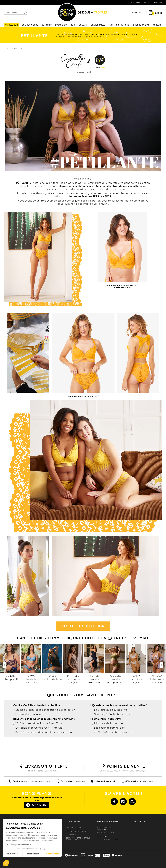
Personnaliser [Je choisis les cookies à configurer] (32, 854)
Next (162, 665)
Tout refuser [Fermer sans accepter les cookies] (13, 854)
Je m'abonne (39, 805)
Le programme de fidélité (77, 831)
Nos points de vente (105, 833)
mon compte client (74, 828)
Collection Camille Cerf (107, 840)
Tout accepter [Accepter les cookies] (52, 854)
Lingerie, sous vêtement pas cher (18, 3)
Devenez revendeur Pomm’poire (105, 829)
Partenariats (102, 836)
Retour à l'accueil (13, 48)
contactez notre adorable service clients (78, 839)
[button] (6, 863)
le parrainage (72, 835)
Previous (4, 665)
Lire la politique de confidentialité (19, 845)
